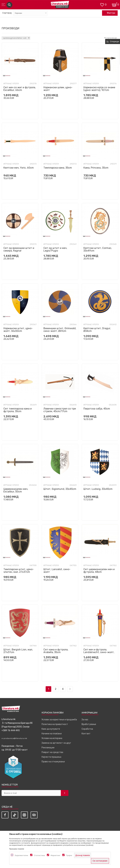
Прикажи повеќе (17, 849)
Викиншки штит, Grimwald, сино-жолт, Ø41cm (60, 330)
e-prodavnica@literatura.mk (14, 738)
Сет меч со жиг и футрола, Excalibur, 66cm (20, 89)
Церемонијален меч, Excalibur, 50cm (16, 490)
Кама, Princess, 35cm (96, 168)
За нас (85, 720)
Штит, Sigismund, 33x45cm (60, 489)
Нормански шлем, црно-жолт (58, 89)
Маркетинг (55, 855)
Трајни (69, 855)
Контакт (86, 734)
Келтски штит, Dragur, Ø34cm (97, 330)
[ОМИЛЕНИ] (102, 4)
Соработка (87, 729)
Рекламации (48, 748)
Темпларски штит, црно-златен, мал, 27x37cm (19, 571)
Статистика (39, 855)
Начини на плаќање (52, 734)
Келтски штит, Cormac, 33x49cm (98, 249)
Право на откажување (53, 762)
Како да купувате (51, 729)
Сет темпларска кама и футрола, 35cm (18, 410)
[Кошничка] (115, 4)
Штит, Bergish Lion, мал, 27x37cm (18, 651)
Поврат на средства (52, 752)
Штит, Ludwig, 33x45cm (98, 489)
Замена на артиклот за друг (56, 743)
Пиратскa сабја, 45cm (97, 409)
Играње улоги (11, 84)
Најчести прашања (51, 757)
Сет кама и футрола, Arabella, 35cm (56, 651)
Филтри (109, 13)
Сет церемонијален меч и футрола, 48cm (99, 571)
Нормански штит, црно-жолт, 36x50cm (18, 330)
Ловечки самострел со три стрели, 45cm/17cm (60, 410)
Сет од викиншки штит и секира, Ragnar (19, 249)
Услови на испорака (52, 738)
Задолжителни (21, 855)
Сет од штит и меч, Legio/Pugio (55, 249)
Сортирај (7, 13)
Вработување (89, 724)
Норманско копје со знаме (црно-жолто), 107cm (99, 89)
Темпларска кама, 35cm (58, 168)
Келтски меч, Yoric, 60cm (19, 168)
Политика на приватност (55, 724)
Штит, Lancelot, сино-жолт (57, 571)
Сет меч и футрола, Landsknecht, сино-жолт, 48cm (99, 652)
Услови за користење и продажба (59, 720)
